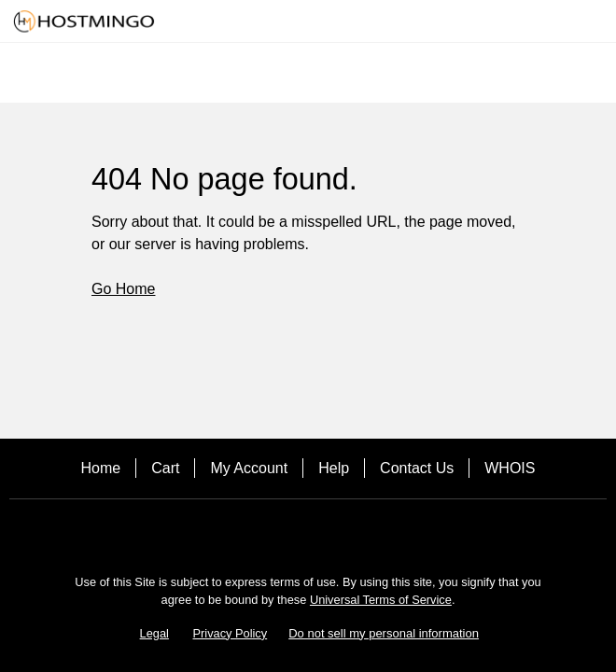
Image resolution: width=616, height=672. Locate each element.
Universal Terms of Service (381, 600)
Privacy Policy (231, 633)
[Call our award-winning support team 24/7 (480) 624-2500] (571, 21)
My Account (249, 468)
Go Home (123, 289)
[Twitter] (308, 532)
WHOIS (510, 468)
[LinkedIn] (360, 532)
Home (101, 468)
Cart (165, 468)
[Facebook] (256, 532)
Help (334, 468)
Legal (154, 633)
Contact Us (417, 468)
